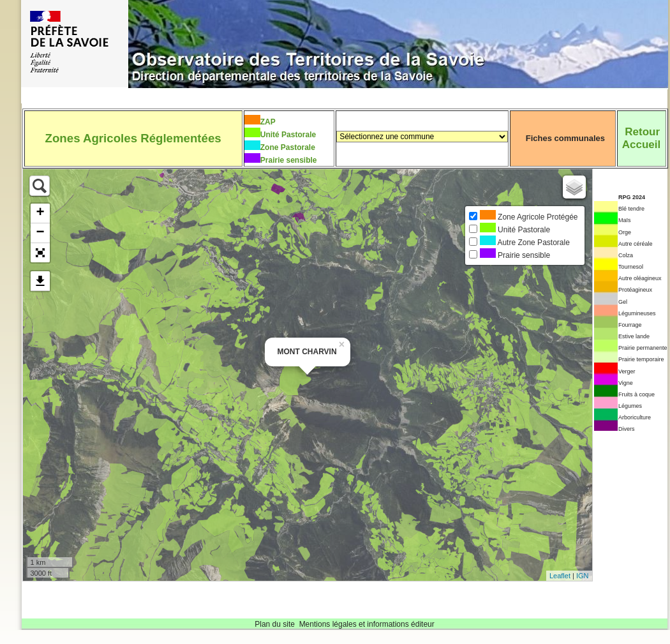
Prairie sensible (289, 160)
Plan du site (275, 624)
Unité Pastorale (288, 135)
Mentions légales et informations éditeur (367, 624)
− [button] (40, 233)
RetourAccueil (641, 138)
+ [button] (40, 213)
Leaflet (560, 576)
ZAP (268, 122)
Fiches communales (565, 138)
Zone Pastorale (288, 147)
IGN (583, 576)
